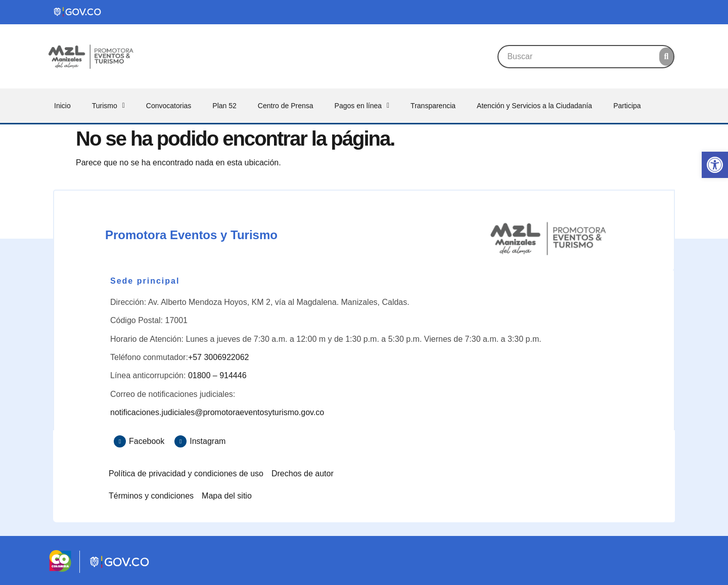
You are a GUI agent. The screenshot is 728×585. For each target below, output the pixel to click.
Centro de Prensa (286, 106)
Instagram (208, 441)
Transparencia (433, 106)
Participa (627, 106)
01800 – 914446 (217, 375)
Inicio (62, 106)
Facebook (147, 441)
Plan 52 (224, 106)
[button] (715, 165)
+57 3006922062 (219, 357)
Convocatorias (169, 106)
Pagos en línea (362, 106)
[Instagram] (180, 441)
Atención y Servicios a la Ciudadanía (534, 106)
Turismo (108, 106)
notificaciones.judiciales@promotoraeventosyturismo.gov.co (217, 412)
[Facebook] (120, 441)
